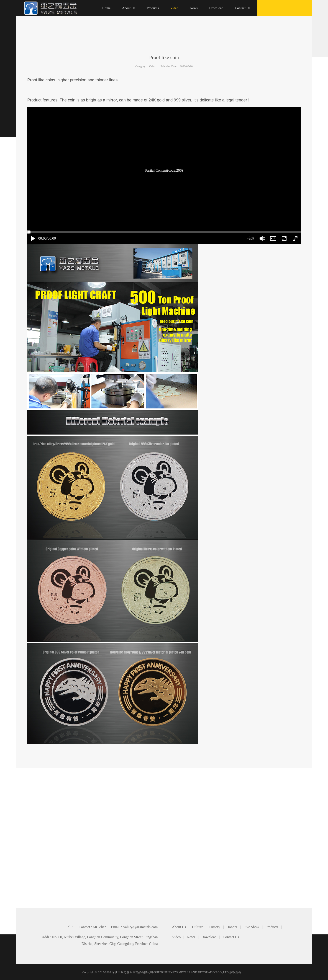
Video (152, 66)
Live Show (251, 927)
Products (272, 927)
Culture (198, 927)
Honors (232, 927)
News (191, 937)
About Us (179, 927)
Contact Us (231, 937)
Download (209, 937)
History (215, 927)
